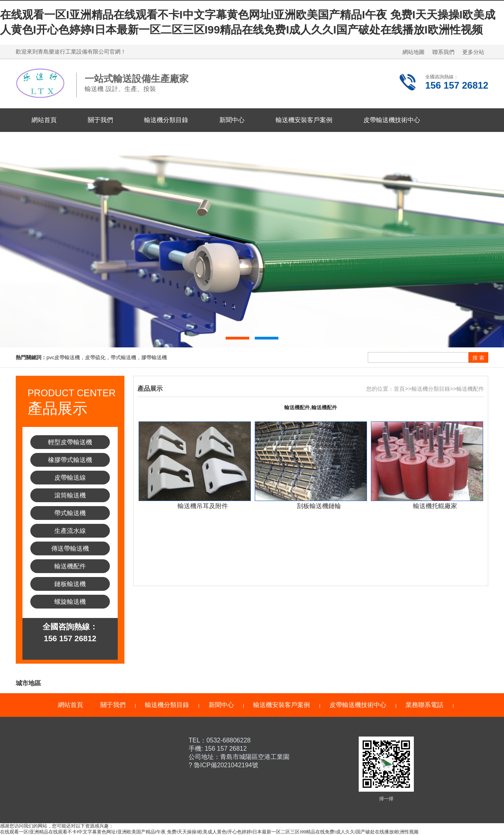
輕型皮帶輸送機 (70, 442)
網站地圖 (413, 52)
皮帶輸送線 (70, 478)
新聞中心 (232, 120)
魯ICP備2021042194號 (225, 765)
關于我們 (100, 120)
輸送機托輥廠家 (435, 506)
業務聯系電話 (50, 144)
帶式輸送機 (70, 513)
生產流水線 (70, 531)
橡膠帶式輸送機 (70, 460)
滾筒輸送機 (70, 495)
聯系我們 (443, 52)
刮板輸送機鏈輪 (319, 506)
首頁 (399, 389)
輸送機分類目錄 (166, 120)
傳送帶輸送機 (70, 548)
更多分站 (473, 52)
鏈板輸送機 (70, 584)
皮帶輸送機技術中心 (392, 120)
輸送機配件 (70, 566)
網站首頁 (44, 120)
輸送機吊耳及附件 (203, 506)
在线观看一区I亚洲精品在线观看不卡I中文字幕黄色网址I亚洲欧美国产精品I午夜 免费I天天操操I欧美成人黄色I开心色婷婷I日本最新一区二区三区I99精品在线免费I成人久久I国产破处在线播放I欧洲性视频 (209, 832)
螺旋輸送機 (70, 602)
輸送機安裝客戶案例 (304, 120)
